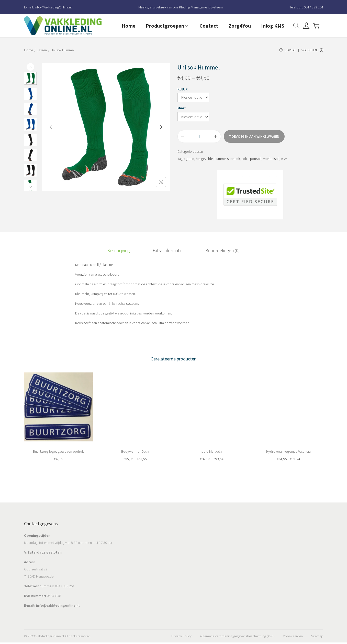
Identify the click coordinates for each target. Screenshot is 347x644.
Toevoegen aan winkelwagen (254, 140)
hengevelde (204, 162)
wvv (284, 162)
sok (244, 162)
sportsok (255, 162)
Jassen (42, 50)
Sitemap (317, 638)
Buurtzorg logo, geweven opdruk (58, 453)
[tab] (125, 253)
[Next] (161, 130)
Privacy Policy (181, 638)
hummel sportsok (227, 162)
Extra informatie (168, 253)
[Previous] (51, 130)
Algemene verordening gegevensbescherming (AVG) (237, 638)
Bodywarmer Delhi (135, 453)
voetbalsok (271, 162)
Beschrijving (125, 253)
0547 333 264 (314, 7)
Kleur (182, 92)
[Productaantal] (199, 140)
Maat (182, 111)
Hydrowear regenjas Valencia (288, 453)
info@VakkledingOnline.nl (53, 7)
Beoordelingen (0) (216, 253)
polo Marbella (212, 453)
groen (190, 162)
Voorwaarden (293, 638)
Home (29, 50)
